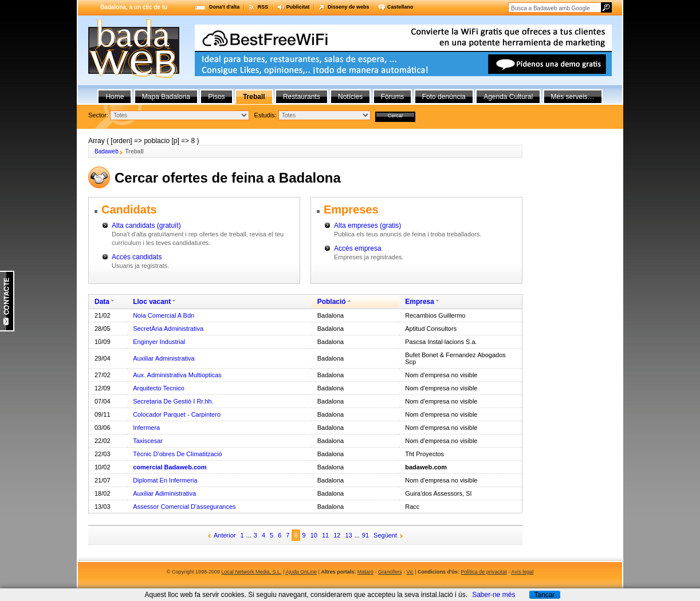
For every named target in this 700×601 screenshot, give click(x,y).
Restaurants (302, 97)
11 (325, 535)
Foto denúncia (444, 97)
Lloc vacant (152, 302)
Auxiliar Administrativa (164, 358)
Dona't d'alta (224, 7)
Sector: (98, 115)
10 (314, 535)
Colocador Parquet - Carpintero (177, 414)
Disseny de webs (349, 7)
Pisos (216, 97)
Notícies (350, 97)
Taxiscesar (148, 441)
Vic (410, 572)
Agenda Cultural (508, 97)
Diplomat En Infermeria (165, 480)
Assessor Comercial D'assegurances (184, 507)
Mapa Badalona (166, 97)
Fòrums (393, 97)
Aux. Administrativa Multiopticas (177, 375)
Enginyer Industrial (159, 342)
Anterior (225, 535)
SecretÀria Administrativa (168, 329)
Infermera (146, 428)
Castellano (400, 7)
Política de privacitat (484, 572)
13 (348, 535)
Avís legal (522, 572)
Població (332, 302)
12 (337, 535)
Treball (254, 97)
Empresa (420, 302)
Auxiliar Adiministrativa (164, 493)
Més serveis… (573, 97)
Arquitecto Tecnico (159, 388)
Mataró (365, 572)
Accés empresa (358, 248)
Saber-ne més (493, 595)
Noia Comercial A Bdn (164, 315)
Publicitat (298, 7)
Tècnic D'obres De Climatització (178, 454)
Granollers (390, 572)
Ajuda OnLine (301, 572)
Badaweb (107, 151)
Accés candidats (137, 257)
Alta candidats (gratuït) (146, 226)
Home (115, 97)
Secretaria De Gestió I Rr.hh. (173, 401)
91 (365, 535)
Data (102, 302)
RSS (263, 7)
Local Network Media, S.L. (252, 572)
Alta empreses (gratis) (367, 226)
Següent (385, 535)
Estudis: (266, 115)
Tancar (544, 595)
